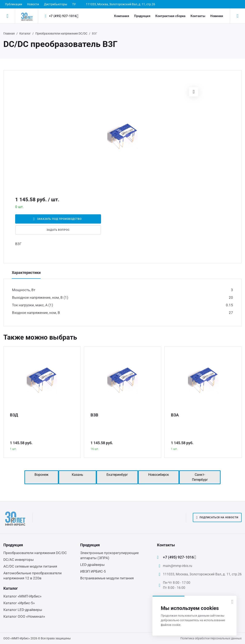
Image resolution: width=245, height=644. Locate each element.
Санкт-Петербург (200, 477)
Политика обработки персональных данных (211, 638)
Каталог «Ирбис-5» (19, 603)
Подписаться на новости (217, 517)
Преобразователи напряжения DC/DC (61, 33)
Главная (9, 33)
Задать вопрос (58, 230)
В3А (175, 415)
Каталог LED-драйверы (23, 610)
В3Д (14, 415)
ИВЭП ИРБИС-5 (93, 571)
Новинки (217, 16)
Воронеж (41, 475)
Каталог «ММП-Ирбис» (22, 596)
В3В (94, 415)
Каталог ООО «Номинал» (24, 616)
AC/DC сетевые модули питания (30, 566)
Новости (33, 4)
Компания (122, 16)
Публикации (14, 4)
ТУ (74, 4)
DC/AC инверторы (19, 560)
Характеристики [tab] (26, 273)
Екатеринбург (117, 475)
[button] (194, 92)
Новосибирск (159, 475)
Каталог (25, 33)
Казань (77, 475)
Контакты (198, 16)
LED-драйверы (92, 565)
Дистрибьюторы (56, 4)
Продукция (142, 16)
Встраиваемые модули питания (107, 578)
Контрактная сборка (170, 16)
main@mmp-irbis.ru (178, 566)
